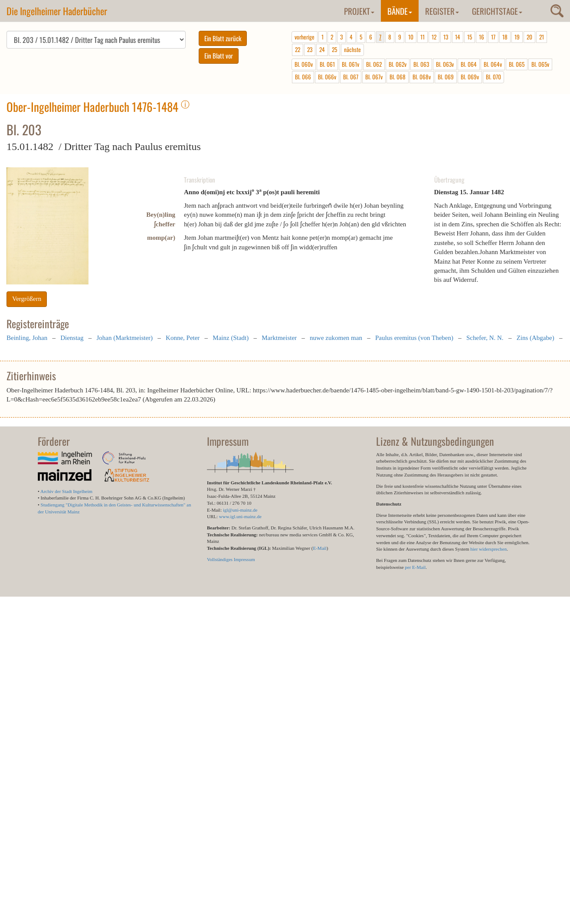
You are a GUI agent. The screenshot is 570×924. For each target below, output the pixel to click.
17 (493, 37)
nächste (352, 49)
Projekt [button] (359, 11)
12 (434, 37)
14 (458, 37)
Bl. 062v (398, 64)
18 (505, 37)
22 (298, 49)
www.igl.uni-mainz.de (240, 516)
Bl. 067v (374, 77)
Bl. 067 (351, 77)
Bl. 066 (303, 77)
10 (411, 37)
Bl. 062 (374, 64)
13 (446, 37)
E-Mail (319, 548)
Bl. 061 (327, 64)
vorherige (305, 37)
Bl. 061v (351, 64)
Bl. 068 (398, 77)
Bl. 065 (517, 64)
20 (529, 37)
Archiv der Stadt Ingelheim (66, 491)
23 (310, 49)
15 (470, 37)
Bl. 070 (493, 77)
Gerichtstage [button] (497, 11)
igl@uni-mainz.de (240, 510)
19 (517, 37)
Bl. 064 (469, 64)
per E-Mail (415, 567)
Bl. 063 (421, 64)
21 (542, 37)
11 (423, 37)
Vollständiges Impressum (231, 559)
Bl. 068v (422, 77)
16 (482, 37)
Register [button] (442, 11)
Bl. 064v (493, 64)
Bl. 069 (446, 77)
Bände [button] (400, 11)
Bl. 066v (327, 77)
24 (322, 49)
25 (334, 49)
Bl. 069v (470, 77)
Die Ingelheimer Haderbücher (57, 11)
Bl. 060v (304, 64)
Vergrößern (27, 299)
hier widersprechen (488, 549)
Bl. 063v (445, 64)
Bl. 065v (540, 64)
